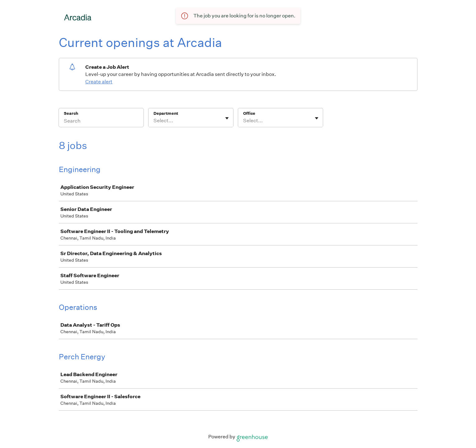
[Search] (101, 122)
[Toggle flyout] (227, 118)
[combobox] (154, 121)
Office (249, 113)
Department (166, 113)
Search (71, 113)
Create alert (99, 82)
